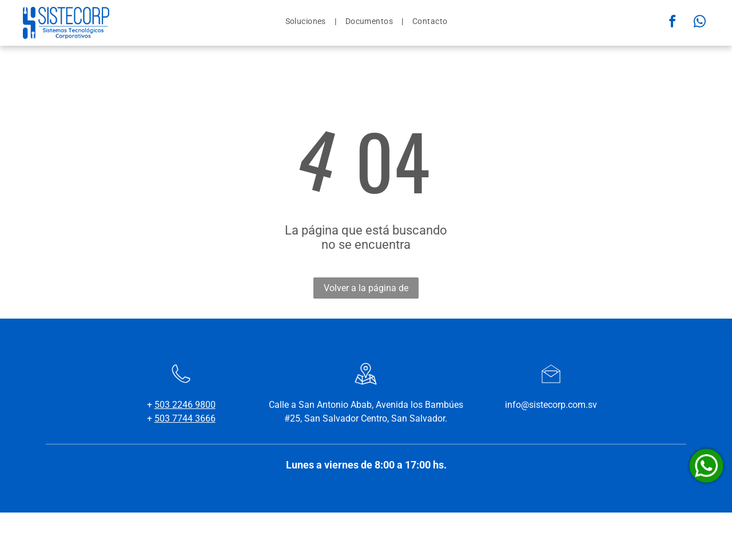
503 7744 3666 (185, 418)
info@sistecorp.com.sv (551, 405)
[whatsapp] (700, 23)
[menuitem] (307, 21)
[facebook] (673, 23)
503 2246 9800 (185, 405)
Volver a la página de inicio (366, 291)
